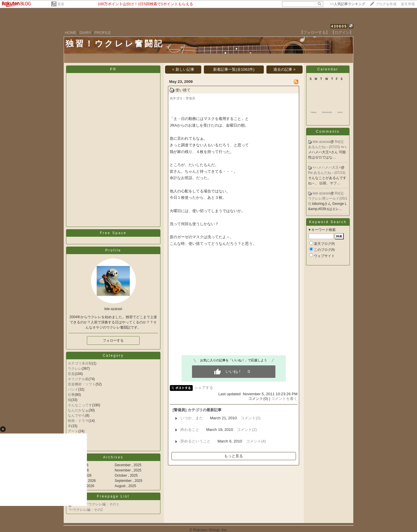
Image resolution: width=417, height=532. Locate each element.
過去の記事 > (285, 69)
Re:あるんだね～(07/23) (327, 173)
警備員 (190, 98)
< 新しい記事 (183, 69)
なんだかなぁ (78, 410)
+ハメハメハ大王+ (327, 167)
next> (340, 112)
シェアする (204, 388)
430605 (339, 26)
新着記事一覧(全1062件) (234, 69)
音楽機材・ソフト (82, 384)
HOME (71, 33)
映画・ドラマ (78, 421)
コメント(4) (256, 441)
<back (314, 112)
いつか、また (192, 418)
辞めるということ (195, 441)
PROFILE (103, 33)
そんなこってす (80, 405)
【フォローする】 (314, 32)
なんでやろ (76, 416)
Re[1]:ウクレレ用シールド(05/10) (328, 198)
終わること (190, 430)
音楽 (61, 4)
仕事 (71, 395)
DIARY (85, 33)
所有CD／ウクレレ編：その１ (96, 504)
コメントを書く (284, 399)
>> (348, 4)
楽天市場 (408, 4)
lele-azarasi (321, 142)
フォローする (113, 340)
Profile (113, 250)
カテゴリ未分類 (80, 363)
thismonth (327, 112)
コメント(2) (250, 418)
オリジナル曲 (78, 379)
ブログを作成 (386, 4)
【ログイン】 (342, 32)
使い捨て (183, 90)
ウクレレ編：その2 (88, 510)
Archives (113, 457)
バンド (73, 389)
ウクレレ (75, 369)
